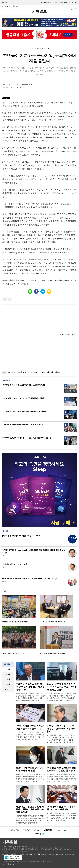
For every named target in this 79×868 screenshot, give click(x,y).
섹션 (5, 2)
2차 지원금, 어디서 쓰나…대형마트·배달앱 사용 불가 (23, 398)
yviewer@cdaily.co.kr (25, 85)
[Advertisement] (40, 354)
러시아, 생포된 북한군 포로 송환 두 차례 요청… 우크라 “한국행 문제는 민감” (62, 687)
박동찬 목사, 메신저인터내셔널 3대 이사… (53, 653)
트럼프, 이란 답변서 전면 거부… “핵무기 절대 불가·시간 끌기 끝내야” (30, 687)
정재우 (5, 567)
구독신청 (67, 2)
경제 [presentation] (8, 674)
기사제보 (29, 854)
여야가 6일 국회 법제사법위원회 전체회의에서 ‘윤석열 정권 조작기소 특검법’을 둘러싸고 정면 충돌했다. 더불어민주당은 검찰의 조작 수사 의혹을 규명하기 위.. (61, 817)
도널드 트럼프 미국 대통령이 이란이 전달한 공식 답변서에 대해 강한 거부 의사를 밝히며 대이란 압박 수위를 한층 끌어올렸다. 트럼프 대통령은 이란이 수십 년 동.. (30, 697)
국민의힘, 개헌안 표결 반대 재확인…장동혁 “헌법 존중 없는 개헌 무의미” (30, 810)
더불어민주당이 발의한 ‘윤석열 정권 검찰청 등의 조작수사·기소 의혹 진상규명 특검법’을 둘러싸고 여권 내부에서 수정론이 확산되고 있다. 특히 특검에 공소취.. (30, 736)
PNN (4, 581)
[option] (21, 609)
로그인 (74, 2)
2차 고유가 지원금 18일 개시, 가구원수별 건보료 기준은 (24, 411)
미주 (61, 2)
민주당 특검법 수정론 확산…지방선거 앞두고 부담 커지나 (30, 727)
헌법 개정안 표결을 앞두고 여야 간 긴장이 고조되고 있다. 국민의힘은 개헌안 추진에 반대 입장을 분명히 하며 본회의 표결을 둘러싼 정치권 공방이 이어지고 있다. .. (30, 819)
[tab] (8, 669)
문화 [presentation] (8, 684)
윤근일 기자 (13, 85)
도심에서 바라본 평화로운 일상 (15, 564)
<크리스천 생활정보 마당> (68, 334)
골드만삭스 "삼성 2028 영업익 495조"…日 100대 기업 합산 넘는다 (34, 372)
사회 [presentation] (8, 679)
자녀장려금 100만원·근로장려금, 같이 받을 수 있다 (22, 425)
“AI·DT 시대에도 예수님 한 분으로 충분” (15, 653)
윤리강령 (72, 854)
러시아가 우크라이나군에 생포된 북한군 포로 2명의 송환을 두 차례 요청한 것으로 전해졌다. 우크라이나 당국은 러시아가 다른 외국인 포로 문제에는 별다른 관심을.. (62, 697)
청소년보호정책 (53, 854)
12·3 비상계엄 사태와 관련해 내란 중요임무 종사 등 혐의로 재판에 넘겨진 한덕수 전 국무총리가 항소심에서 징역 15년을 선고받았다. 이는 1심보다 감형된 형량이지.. (62, 739)
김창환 (5, 556)
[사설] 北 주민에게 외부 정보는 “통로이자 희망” (21, 536)
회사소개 (5, 854)
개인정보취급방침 (40, 854)
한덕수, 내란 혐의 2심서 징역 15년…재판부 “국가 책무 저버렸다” (61, 729)
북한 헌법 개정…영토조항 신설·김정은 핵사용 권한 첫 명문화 (62, 769)
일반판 (55, 2)
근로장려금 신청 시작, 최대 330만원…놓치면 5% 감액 (24, 385)
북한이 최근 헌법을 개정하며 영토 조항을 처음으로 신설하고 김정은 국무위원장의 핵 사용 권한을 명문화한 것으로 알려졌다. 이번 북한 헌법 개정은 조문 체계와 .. (62, 778)
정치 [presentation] (8, 669)
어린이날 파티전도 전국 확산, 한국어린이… (16, 622)
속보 (5, 372)
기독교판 (46, 2)
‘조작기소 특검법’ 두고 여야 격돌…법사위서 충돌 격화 (61, 808)
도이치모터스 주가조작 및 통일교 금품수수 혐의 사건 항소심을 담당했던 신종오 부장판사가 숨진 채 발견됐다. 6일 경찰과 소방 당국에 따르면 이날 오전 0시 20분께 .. (30, 778)
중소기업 (8, 299)
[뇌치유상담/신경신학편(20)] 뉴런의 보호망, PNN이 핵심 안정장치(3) (30, 579)
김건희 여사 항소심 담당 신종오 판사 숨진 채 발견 (30, 769)
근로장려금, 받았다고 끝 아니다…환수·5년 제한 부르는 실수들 (27, 438)
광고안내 (13, 854)
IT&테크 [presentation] (8, 689)
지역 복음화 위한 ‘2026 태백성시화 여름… (53, 622)
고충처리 (63, 854)
